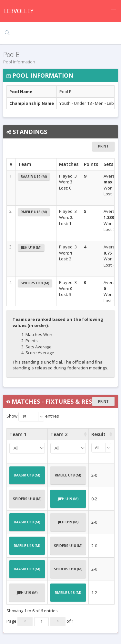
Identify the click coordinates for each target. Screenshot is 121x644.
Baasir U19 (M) (34, 176)
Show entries (33, 417)
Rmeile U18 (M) (34, 212)
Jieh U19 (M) (31, 247)
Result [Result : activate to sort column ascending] (98, 434)
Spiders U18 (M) (35, 283)
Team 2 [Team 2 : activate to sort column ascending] (59, 434)
